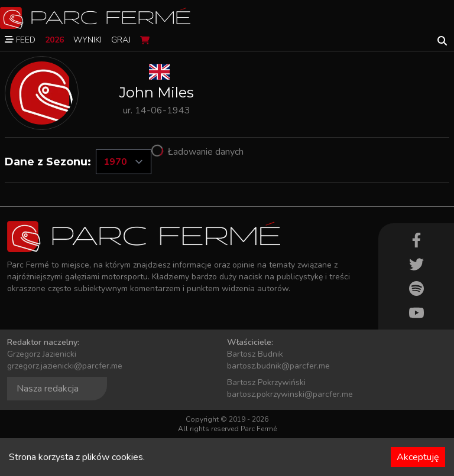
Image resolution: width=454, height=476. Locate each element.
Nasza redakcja (48, 389)
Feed (20, 40)
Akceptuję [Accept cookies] (418, 457)
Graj (121, 40)
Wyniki (87, 40)
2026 (54, 40)
